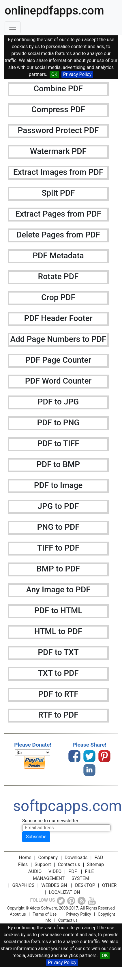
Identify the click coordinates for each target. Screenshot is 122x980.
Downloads (76, 857)
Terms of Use (45, 914)
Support (43, 864)
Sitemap (95, 864)
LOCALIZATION (64, 892)
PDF (73, 871)
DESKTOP (85, 885)
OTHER (109, 885)
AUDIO (35, 871)
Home (25, 857)
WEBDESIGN (54, 885)
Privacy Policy (77, 74)
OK (54, 74)
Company (48, 857)
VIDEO (55, 871)
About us (18, 914)
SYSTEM (80, 878)
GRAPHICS (23, 885)
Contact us (69, 864)
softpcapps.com (67, 806)
